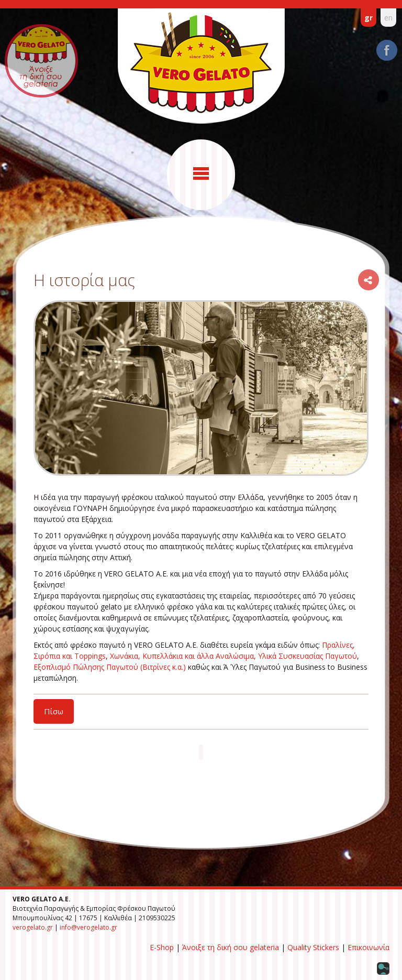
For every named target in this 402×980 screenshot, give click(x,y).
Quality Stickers (313, 947)
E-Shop (162, 947)
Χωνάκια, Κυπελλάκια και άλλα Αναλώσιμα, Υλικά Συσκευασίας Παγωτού (233, 656)
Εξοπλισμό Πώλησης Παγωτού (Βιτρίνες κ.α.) (110, 667)
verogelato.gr (33, 927)
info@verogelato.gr (88, 927)
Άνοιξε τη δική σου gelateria (231, 947)
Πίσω (54, 711)
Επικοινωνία (368, 947)
